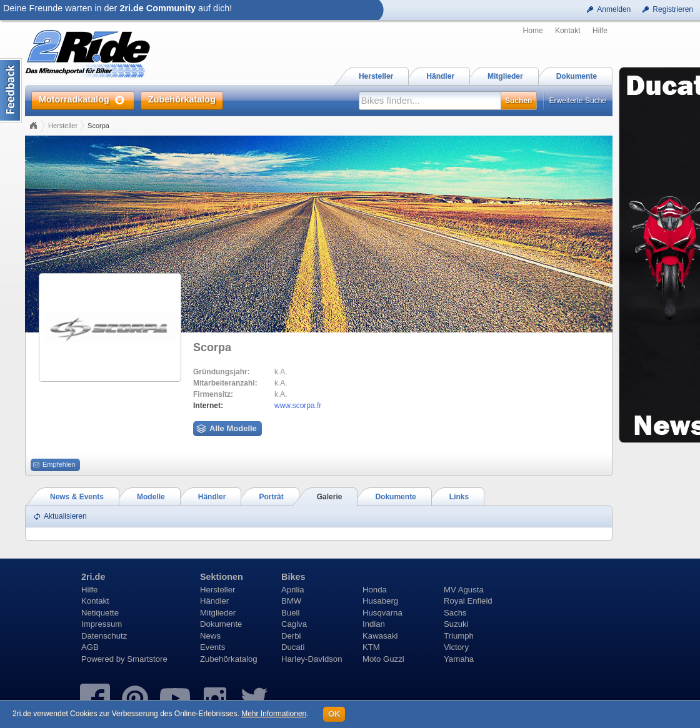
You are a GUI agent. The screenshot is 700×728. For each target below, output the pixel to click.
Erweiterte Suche (578, 101)
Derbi (291, 636)
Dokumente (221, 624)
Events (212, 647)
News (210, 636)
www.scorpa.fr (298, 406)
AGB (90, 647)
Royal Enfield (468, 601)
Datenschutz (104, 636)
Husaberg (380, 601)
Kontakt (568, 31)
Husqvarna (382, 613)
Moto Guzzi (383, 659)
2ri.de (93, 577)
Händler (214, 601)
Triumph (459, 636)
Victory (456, 647)
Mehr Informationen (274, 714)
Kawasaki (380, 636)
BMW (291, 601)
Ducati (293, 647)
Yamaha (459, 659)
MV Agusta (464, 590)
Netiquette (100, 613)
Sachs (455, 613)
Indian (374, 624)
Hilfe (600, 31)
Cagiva (294, 624)
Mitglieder (218, 613)
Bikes (293, 577)
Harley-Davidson (312, 659)
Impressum (102, 624)
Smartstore (147, 659)
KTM (371, 647)
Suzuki (456, 624)
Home (533, 31)
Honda (375, 590)
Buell (290, 613)
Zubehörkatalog (229, 659)
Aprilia (293, 590)
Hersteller (63, 126)
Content (11, 90)
